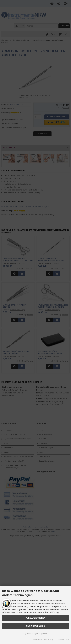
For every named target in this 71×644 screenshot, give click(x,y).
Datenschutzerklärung (43, 640)
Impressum (63, 640)
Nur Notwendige (35, 626)
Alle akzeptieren (36, 618)
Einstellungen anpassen (36, 634)
